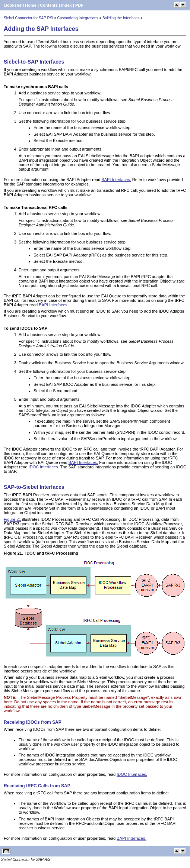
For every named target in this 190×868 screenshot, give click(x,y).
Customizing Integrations (78, 18)
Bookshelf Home (20, 5)
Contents (49, 5)
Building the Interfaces (121, 18)
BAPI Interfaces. (116, 180)
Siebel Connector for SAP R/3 (28, 18)
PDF (79, 5)
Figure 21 (12, 519)
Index (66, 5)
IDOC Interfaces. (44, 467)
